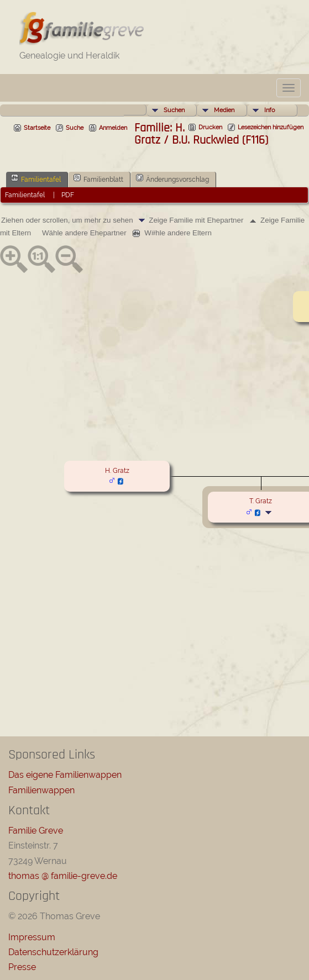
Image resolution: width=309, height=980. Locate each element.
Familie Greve (36, 831)
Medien (224, 110)
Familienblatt (98, 178)
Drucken (210, 127)
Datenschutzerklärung (53, 952)
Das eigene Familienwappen (65, 775)
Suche (75, 128)
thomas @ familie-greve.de (63, 876)
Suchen (174, 110)
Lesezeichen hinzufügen (271, 127)
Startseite (37, 128)
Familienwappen (41, 790)
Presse (22, 967)
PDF (68, 195)
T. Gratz (261, 501)
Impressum (32, 937)
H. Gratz (117, 471)
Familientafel (36, 178)
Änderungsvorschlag (172, 178)
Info (270, 110)
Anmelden (113, 128)
